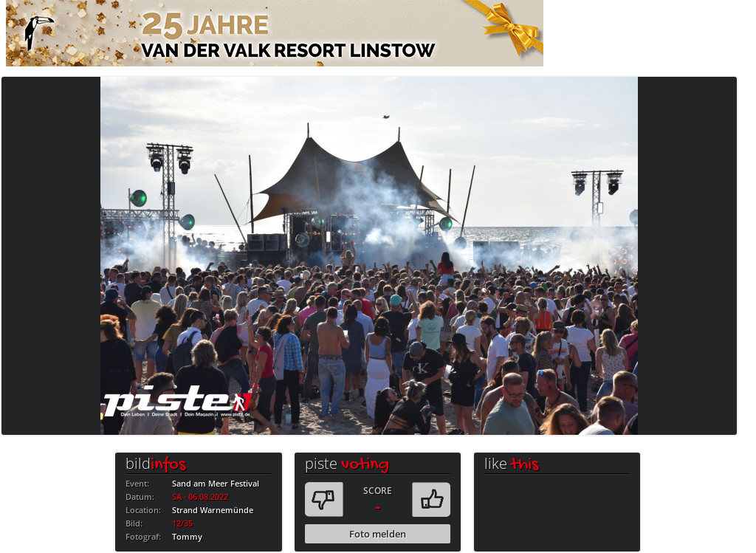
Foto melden (378, 534)
